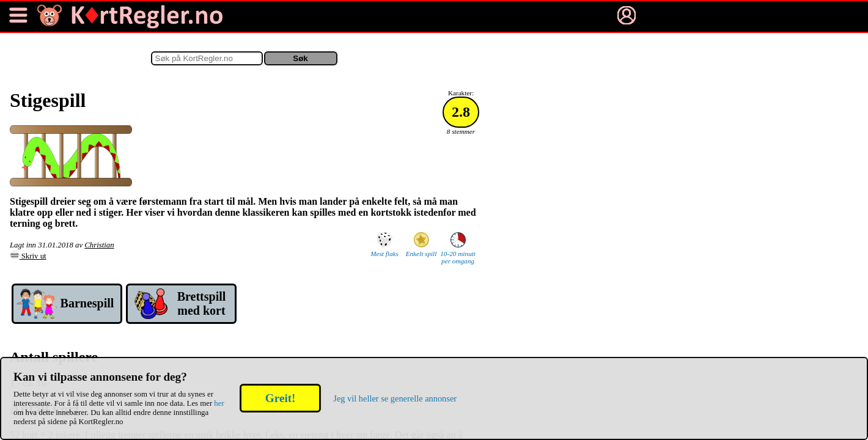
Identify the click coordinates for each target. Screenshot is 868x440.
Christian (99, 245)
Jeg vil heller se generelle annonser (395, 398)
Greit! (280, 398)
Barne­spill (87, 303)
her (219, 403)
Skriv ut (28, 256)
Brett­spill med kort (202, 303)
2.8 (461, 112)
